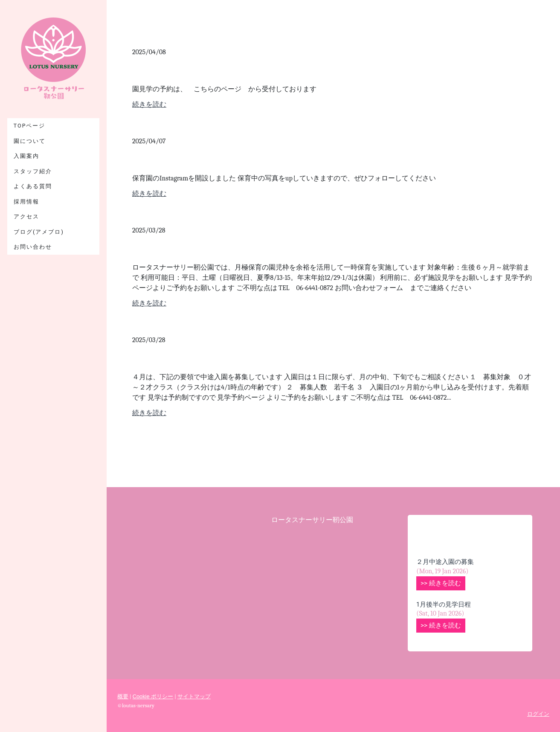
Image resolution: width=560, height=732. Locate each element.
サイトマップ (194, 696)
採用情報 (26, 202)
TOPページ (29, 126)
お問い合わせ (33, 247)
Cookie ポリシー (153, 696)
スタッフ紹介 (33, 171)
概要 (123, 696)
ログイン (538, 714)
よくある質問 (33, 186)
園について (30, 141)
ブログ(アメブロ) (39, 232)
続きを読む (149, 104)
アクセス (26, 216)
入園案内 (26, 156)
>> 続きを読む (441, 583)
